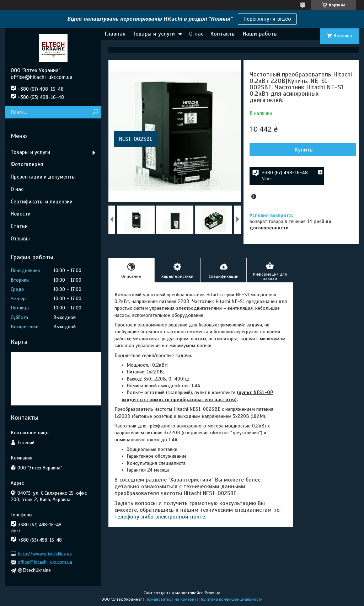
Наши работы (260, 34)
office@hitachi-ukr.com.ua (45, 562)
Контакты (223, 34)
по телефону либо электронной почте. (197, 513)
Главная (115, 34)
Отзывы (20, 239)
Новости (21, 214)
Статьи (19, 226)
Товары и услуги (154, 34)
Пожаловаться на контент (171, 599)
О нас (196, 34)
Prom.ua (213, 593)
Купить (304, 150)
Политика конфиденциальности (231, 599)
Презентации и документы (43, 177)
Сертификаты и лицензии (42, 202)
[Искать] (95, 112)
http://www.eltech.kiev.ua (45, 554)
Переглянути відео (267, 19)
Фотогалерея (27, 164)
